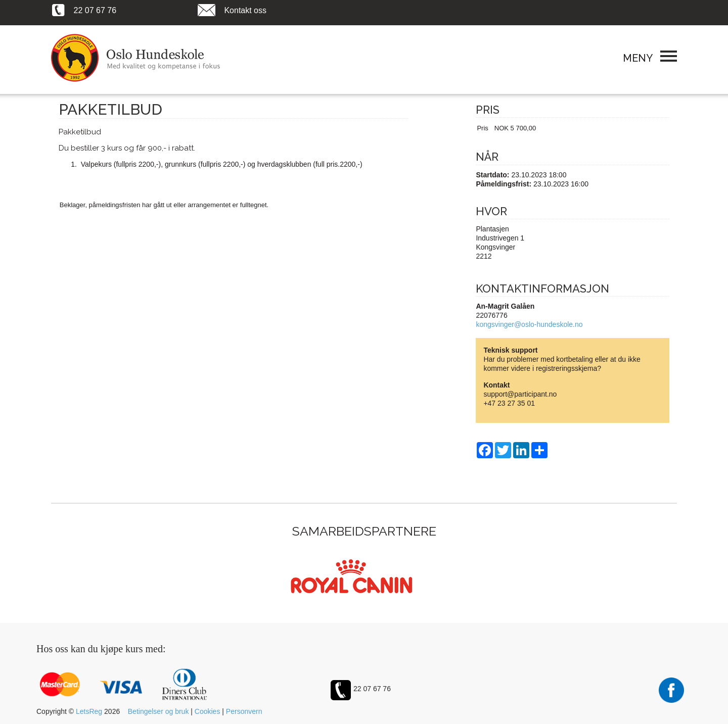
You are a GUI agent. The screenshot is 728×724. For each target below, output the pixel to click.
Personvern (244, 711)
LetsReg (89, 711)
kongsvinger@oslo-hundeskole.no (529, 324)
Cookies (208, 711)
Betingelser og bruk (158, 711)
